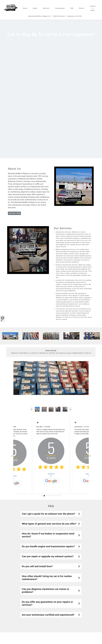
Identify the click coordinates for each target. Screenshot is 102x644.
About (35, 8)
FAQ (72, 8)
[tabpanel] (51, 455)
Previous (18, 383)
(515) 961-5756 (14, 213)
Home (25, 8)
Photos (82, 8)
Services (46, 8)
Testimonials (60, 8)
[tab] (42, 496)
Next (84, 383)
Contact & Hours (93, 8)
